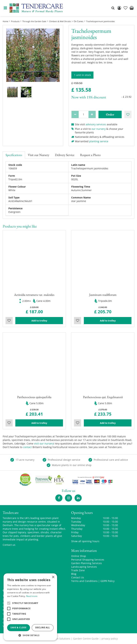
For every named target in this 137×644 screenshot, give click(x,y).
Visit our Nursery (39, 155)
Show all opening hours (85, 541)
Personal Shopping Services (88, 560)
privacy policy (110, 639)
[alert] (30, 607)
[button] (30, 635)
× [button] (53, 577)
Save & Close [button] (18, 628)
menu (5, 8)
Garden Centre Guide (86, 639)
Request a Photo (90, 155)
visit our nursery (44, 444)
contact (27, 447)
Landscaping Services (84, 567)
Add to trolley (39, 321)
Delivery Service (65, 155)
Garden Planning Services (87, 563)
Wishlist (9, 321)
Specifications (14, 155)
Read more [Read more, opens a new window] (32, 596)
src (113, 8)
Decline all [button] (43, 628)
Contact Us (78, 577)
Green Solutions (61, 639)
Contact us (9, 545)
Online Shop (79, 556)
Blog (74, 574)
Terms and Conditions (84, 581)
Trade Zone (78, 570)
